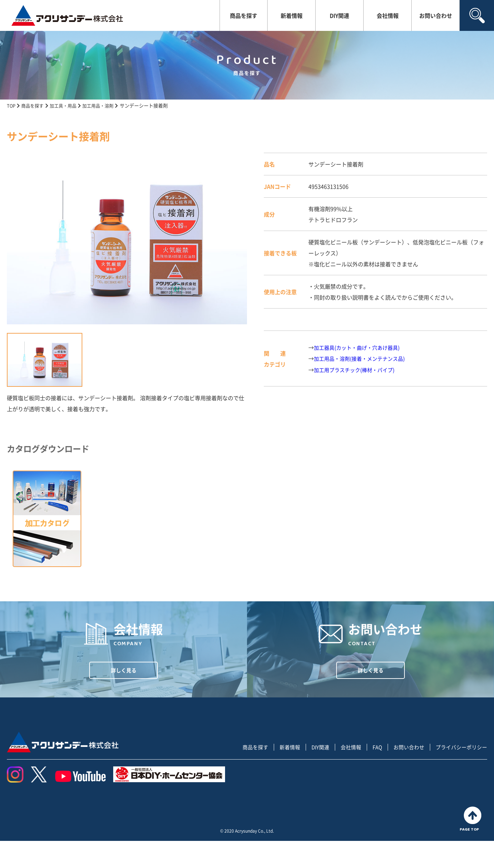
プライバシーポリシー (460, 774)
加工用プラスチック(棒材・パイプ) (357, 369)
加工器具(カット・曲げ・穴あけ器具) (360, 347)
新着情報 (292, 15)
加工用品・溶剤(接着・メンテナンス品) (362, 358)
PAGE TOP (472, 846)
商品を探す (244, 15)
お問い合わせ (436, 15)
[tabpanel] (127, 239)
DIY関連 (339, 15)
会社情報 (388, 15)
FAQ (371, 774)
